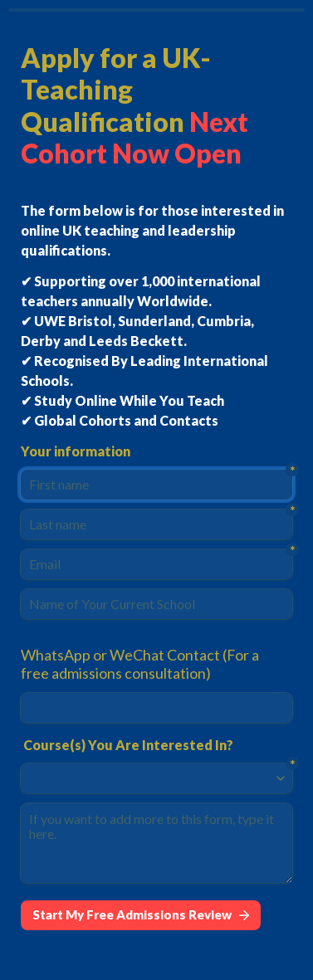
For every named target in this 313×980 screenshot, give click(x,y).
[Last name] (156, 524)
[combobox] (149, 778)
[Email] (156, 564)
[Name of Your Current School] (156, 604)
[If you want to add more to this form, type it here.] (156, 843)
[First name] (156, 485)
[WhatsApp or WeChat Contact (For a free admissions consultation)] (156, 708)
